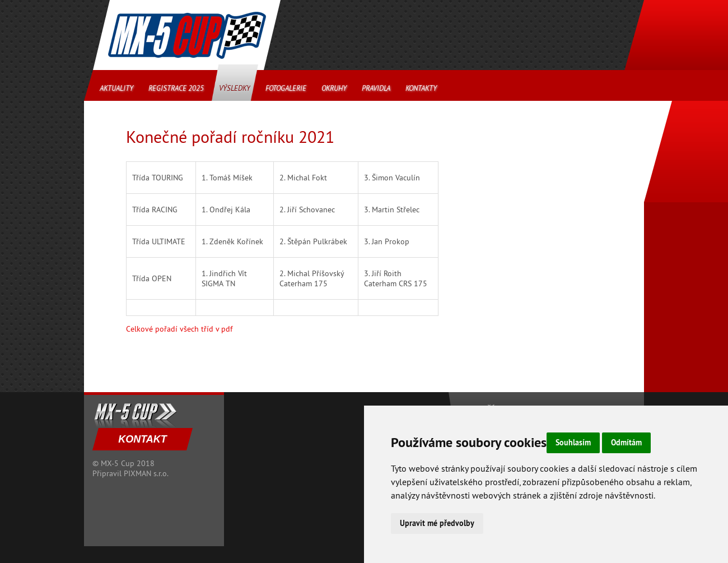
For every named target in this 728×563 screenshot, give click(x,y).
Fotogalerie (286, 88)
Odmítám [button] (626, 443)
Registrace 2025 (176, 88)
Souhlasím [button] (573, 443)
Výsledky (235, 88)
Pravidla (376, 88)
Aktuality (116, 88)
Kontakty (421, 88)
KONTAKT (143, 439)
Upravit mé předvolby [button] (437, 523)
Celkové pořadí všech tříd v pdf (179, 329)
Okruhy (334, 88)
